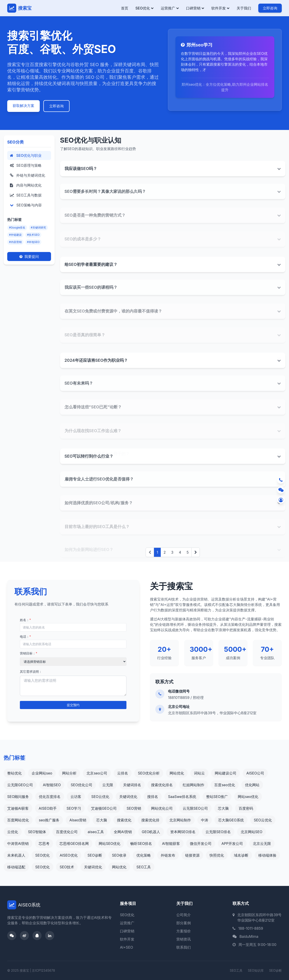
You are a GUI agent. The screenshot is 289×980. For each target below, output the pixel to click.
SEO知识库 (256, 970)
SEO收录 (119, 855)
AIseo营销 (78, 820)
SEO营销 (134, 808)
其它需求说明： (31, 671)
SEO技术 (67, 867)
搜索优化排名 (162, 785)
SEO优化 (144, 8)
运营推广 (170, 8)
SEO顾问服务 (18, 797)
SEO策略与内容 (26, 205)
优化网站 (252, 785)
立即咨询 (270, 8)
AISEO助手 (48, 808)
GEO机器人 (151, 832)
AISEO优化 (69, 855)
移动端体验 (267, 855)
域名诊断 (241, 855)
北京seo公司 (97, 773)
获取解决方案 (23, 106)
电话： (25, 637)
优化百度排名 (50, 797)
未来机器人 (16, 855)
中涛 (205, 820)
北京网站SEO (252, 832)
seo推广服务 (49, 820)
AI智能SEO (52, 785)
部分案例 (184, 923)
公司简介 (184, 915)
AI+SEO (126, 947)
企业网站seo (42, 773)
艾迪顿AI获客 (18, 808)
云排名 (123, 773)
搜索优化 (124, 820)
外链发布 (168, 855)
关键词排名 (132, 785)
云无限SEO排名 (218, 832)
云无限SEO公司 (195, 808)
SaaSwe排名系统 (182, 797)
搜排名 (153, 797)
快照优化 (217, 855)
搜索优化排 (150, 820)
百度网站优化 (18, 820)
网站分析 (69, 773)
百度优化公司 (67, 832)
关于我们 (244, 8)
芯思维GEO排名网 (74, 844)
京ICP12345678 (43, 970)
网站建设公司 (226, 773)
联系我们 (184, 947)
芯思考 (44, 844)
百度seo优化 (225, 785)
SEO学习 (74, 808)
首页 (125, 8)
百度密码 (246, 808)
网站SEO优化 (110, 844)
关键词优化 (128, 797)
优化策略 (144, 855)
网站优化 (177, 773)
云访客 (76, 797)
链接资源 (192, 855)
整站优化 (14, 773)
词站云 (199, 773)
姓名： (25, 620)
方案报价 (184, 931)
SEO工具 (144, 867)
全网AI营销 (123, 832)
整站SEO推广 (217, 797)
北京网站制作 (180, 820)
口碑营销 (195, 8)
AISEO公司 (255, 773)
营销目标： (29, 653)
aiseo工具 (96, 832)
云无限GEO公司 (20, 785)
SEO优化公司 (82, 785)
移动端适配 (16, 867)
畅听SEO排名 (141, 844)
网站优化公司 (162, 808)
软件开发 (220, 8)
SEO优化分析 (149, 773)
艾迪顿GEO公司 (104, 808)
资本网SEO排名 (183, 832)
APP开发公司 (232, 844)
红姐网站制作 (193, 785)
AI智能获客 (171, 844)
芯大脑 (223, 808)
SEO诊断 (95, 855)
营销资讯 (184, 939)
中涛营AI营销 (18, 844)
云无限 (108, 785)
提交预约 (73, 705)
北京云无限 (262, 844)
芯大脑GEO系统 (231, 820)
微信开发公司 (201, 844)
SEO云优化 (100, 797)
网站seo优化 (248, 797)
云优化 (13, 832)
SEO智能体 (37, 832)
